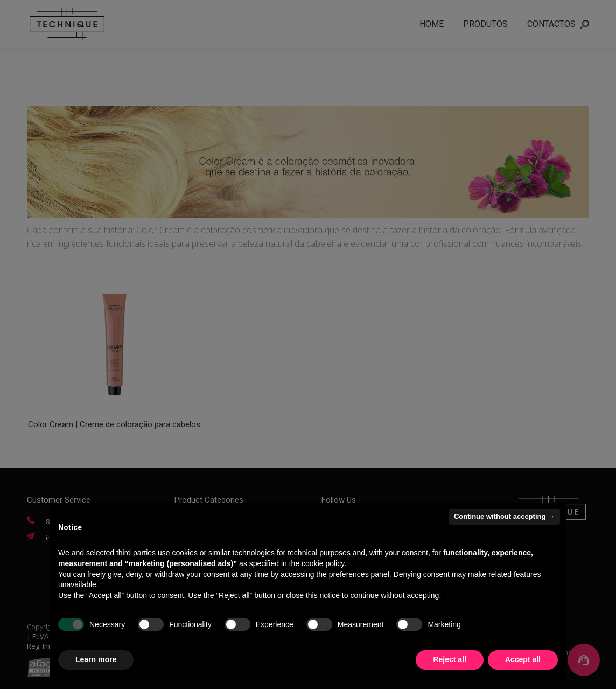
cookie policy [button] (323, 563)
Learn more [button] (96, 659)
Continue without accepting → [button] (504, 516)
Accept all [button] (523, 659)
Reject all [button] (449, 659)
